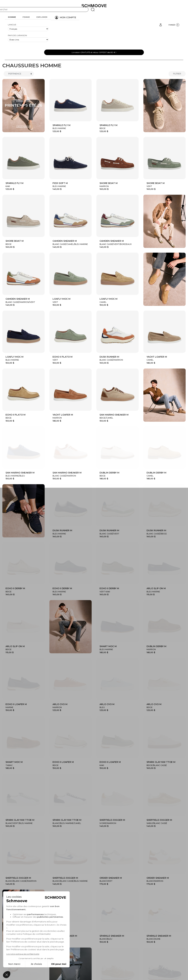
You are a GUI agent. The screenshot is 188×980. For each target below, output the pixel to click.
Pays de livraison (17, 35)
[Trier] (19, 74)
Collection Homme (81, 922)
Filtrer (177, 74)
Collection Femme (111, 922)
